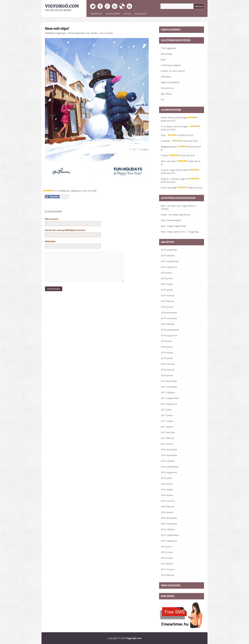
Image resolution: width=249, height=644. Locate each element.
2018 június (167, 347)
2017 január (167, 444)
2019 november (169, 250)
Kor (163, 99)
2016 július (166, 478)
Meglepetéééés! (169, 147)
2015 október (168, 529)
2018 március (168, 364)
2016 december (169, 450)
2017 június (167, 415)
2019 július (166, 273)
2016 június (167, 484)
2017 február (168, 438)
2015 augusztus (169, 541)
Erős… (164, 135)
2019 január (167, 307)
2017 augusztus (169, 404)
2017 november (169, 387)
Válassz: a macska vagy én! (175, 179)
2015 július (166, 546)
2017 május (167, 421)
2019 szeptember (170, 261)
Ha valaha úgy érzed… (180, 215)
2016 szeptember (170, 467)
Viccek (127, 14)
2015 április (167, 564)
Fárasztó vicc (167, 88)
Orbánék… (166, 141)
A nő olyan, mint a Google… (175, 126)
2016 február (168, 507)
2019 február (168, 301)
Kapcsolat (141, 14)
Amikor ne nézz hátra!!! (173, 71)
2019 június (167, 278)
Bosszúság (166, 54)
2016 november (169, 455)
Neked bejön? (174, 220)
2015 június (167, 552)
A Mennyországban (171, 65)
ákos (163, 206)
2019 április (167, 290)
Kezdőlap (96, 14)
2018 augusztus (169, 335)
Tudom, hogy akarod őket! (174, 170)
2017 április (167, 427)
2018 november (169, 318)
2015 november (169, 524)
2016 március (168, 501)
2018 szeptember (170, 330)
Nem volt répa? (57, 29)
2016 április (167, 495)
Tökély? (165, 155)
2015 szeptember (170, 535)
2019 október (168, 256)
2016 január (167, 512)
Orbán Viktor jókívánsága (174, 118)
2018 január (167, 375)
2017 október (168, 392)
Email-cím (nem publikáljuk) (65, 230)
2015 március (168, 569)
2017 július (166, 410)
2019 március (168, 295)
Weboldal (50, 241)
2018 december (169, 313)
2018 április (167, 358)
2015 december (169, 518)
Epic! (163, 59)
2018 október (168, 324)
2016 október (168, 461)
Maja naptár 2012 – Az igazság (183, 232)
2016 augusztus (169, 472)
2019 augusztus (169, 267)
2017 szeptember (170, 398)
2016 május (167, 489)
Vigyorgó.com (62, 6)
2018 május (167, 353)
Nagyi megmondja (177, 226)
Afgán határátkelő (170, 82)
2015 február (168, 575)
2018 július (166, 341)
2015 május (167, 558)
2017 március (168, 432)
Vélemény (166, 77)
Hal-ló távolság (169, 188)
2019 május (167, 284)
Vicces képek (113, 14)
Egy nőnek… (167, 94)
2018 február (168, 370)
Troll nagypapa (169, 48)
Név (52, 219)
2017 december (169, 381)
